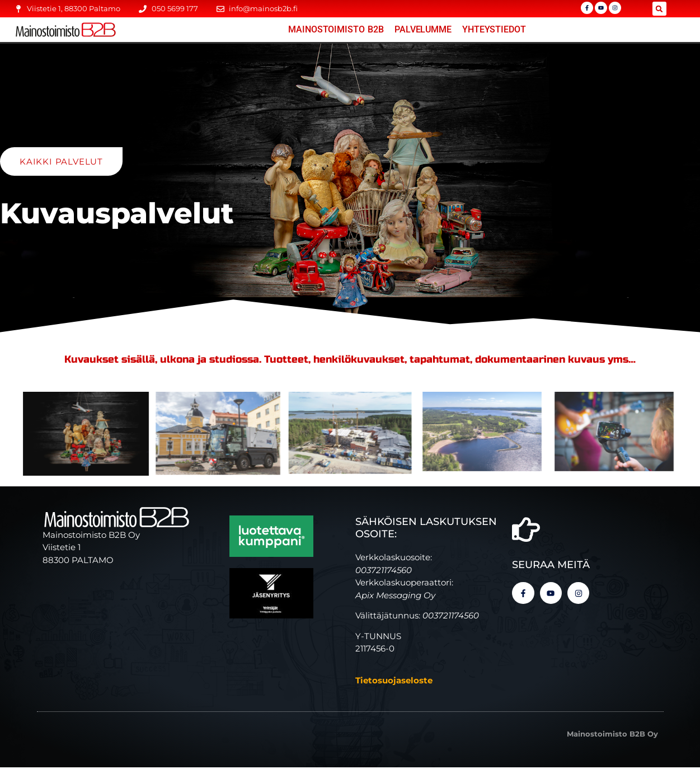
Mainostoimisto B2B (336, 29)
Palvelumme (423, 29)
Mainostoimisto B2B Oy (612, 736)
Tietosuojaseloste (394, 682)
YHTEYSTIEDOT (494, 29)
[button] (659, 9)
